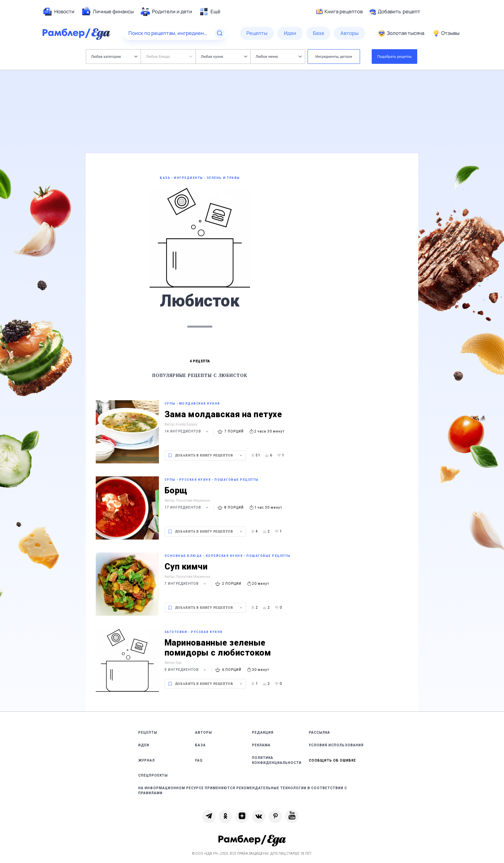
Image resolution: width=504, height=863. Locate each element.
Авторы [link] (204, 733)
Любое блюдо (169, 56)
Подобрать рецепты (395, 56)
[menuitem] (59, 12)
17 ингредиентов (187, 507)
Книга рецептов (339, 12)
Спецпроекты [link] (153, 775)
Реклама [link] (261, 745)
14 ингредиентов (187, 431)
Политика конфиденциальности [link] (277, 760)
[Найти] (220, 33)
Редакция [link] (263, 733)
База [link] (200, 745)
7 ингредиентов (186, 584)
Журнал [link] (147, 760)
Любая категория (114, 56)
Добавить (395, 12)
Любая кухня (224, 56)
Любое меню (279, 56)
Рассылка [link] (319, 733)
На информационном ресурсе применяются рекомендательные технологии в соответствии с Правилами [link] (243, 791)
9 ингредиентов (186, 670)
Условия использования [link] (336, 745)
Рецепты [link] (148, 733)
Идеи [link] (144, 745)
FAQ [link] (199, 760)
